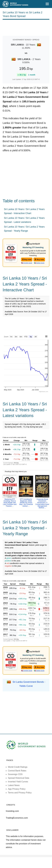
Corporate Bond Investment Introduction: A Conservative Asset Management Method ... (42, 504)
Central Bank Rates (17, 771)
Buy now (27, 259)
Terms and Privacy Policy (20, 793)
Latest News (14, 785)
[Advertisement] (26, 27)
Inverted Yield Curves (18, 782)
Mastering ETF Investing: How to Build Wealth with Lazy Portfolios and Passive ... (10, 503)
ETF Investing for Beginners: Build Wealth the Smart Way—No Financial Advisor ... (26, 503)
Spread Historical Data (19, 778)
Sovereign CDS (15, 774)
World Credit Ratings (18, 767)
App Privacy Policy (17, 789)
